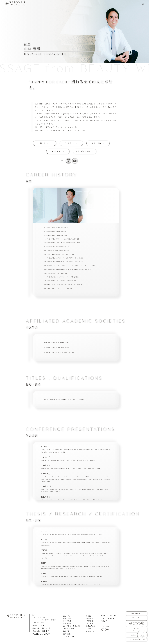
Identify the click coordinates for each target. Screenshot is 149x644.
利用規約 (104, 621)
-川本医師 (89, 623)
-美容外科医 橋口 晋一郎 (41, 628)
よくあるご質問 (68, 637)
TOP (33, 615)
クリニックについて (39, 617)
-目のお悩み (67, 618)
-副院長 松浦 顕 (38, 625)
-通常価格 (89, 618)
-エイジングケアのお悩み (72, 626)
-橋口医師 (89, 621)
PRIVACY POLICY (107, 618)
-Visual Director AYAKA (41, 634)
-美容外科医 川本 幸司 (41, 631)
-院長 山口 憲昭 (38, 623)
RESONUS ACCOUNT (108, 616)
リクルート (90, 631)
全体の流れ (67, 634)
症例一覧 (66, 631)
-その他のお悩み (69, 629)
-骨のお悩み (67, 623)
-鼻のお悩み (67, 621)
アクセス (89, 629)
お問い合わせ (91, 626)
